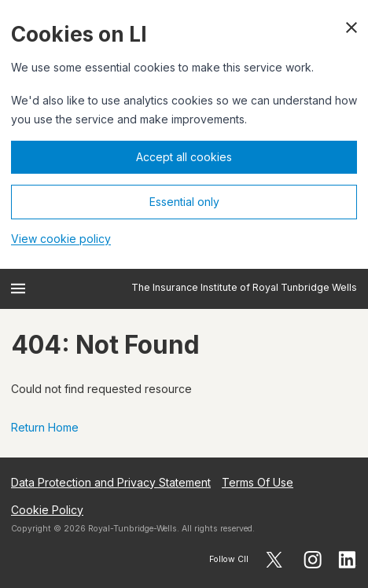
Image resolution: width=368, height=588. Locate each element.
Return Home (45, 427)
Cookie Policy (47, 510)
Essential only (184, 202)
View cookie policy (61, 239)
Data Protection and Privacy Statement (111, 482)
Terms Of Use (258, 482)
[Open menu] (18, 288)
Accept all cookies (184, 157)
